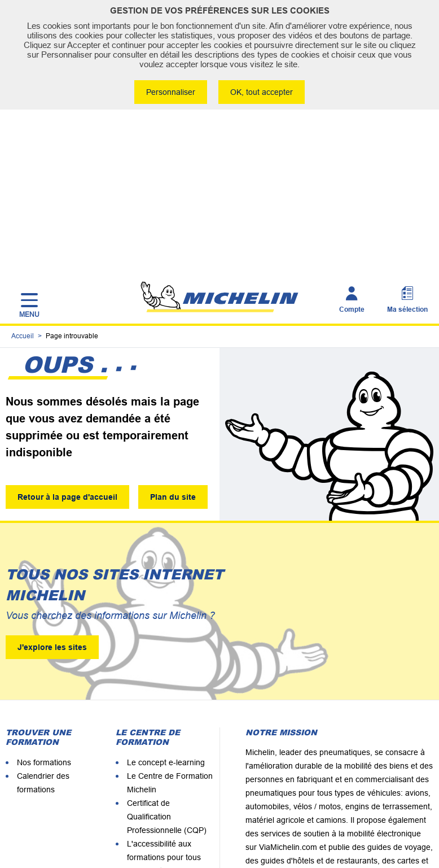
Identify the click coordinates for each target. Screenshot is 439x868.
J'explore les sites (52, 496)
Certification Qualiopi (164, 760)
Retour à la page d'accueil (67, 344)
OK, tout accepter (263, 92)
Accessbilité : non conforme (302, 828)
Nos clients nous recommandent (156, 726)
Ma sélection (407, 149)
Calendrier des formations (43, 631)
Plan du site (175, 344)
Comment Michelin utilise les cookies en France (239, 810)
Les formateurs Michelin (170, 747)
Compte (352, 149)
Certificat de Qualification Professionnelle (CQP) (167, 665)
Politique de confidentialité (383, 810)
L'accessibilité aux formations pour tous (164, 699)
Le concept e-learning (166, 611)
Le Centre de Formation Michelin (170, 631)
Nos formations (44, 611)
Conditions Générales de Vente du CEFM (167, 828)
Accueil (23, 180)
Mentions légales (111, 810)
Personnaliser (170, 92)
